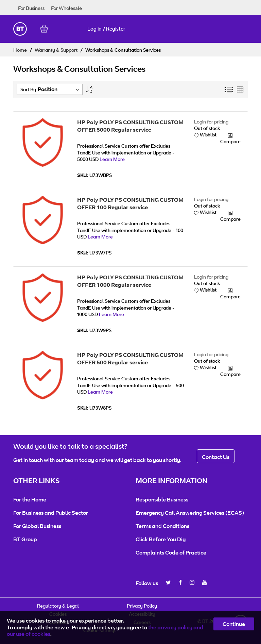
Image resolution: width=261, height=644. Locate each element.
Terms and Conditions (162, 526)
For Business (31, 8)
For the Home (30, 499)
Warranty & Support (57, 50)
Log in (94, 29)
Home (21, 50)
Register (116, 29)
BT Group (25, 539)
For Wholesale (66, 8)
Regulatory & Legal (58, 606)
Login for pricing (211, 122)
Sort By (28, 89)
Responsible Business (162, 499)
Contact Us (216, 457)
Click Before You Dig (161, 539)
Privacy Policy (142, 606)
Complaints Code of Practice (171, 552)
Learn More (112, 159)
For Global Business (37, 526)
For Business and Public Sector (51, 513)
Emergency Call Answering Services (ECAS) (190, 513)
